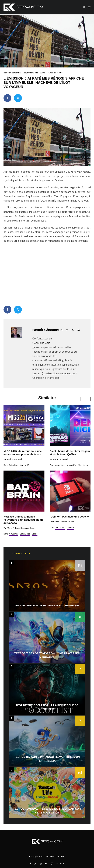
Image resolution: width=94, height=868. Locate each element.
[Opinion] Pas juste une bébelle (69, 517)
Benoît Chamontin (12, 73)
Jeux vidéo (25, 465)
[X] (35, 864)
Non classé (83, 465)
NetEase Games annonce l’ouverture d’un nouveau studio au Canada (23, 520)
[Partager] (7, 98)
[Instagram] (41, 864)
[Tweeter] (18, 98)
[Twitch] (52, 864)
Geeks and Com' (41, 343)
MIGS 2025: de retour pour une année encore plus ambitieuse (23, 453)
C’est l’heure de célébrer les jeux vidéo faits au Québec (70, 453)
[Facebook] (30, 864)
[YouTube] (46, 864)
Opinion (71, 527)
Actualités (14, 465)
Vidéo (35, 534)
